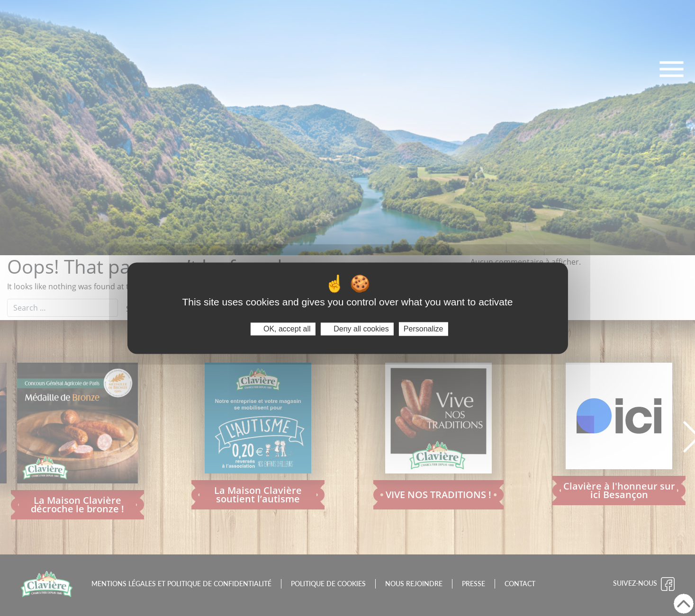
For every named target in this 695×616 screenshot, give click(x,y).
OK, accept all (283, 329)
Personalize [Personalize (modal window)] (424, 329)
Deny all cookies (357, 329)
